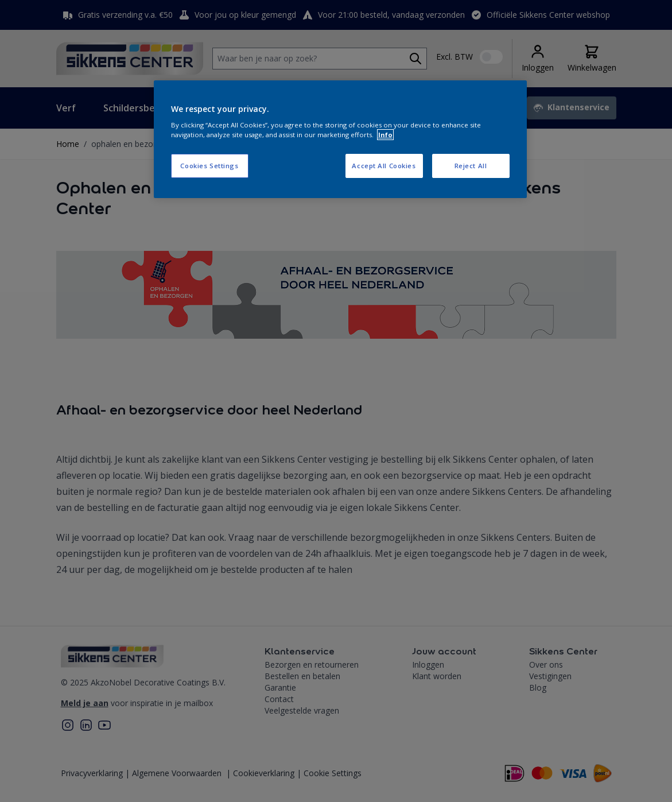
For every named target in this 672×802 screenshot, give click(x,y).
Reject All (471, 166)
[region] (340, 140)
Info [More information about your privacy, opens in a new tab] (385, 135)
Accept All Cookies (384, 166)
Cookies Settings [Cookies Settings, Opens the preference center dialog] (209, 166)
